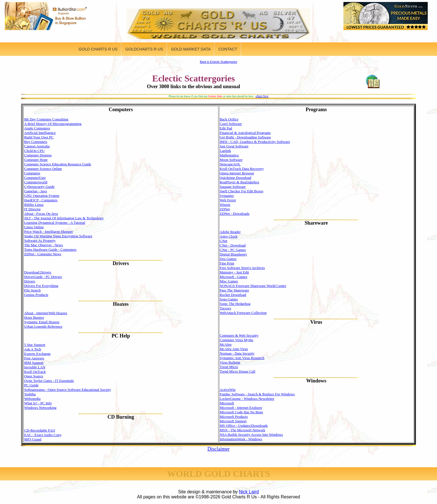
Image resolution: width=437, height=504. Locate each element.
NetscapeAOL (230, 164)
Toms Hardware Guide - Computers (50, 249)
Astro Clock (229, 236)
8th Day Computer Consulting (46, 119)
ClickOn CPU (34, 151)
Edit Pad (226, 128)
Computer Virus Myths (237, 340)
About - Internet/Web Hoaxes (46, 313)
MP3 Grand (33, 439)
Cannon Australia (37, 146)
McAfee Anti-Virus (234, 349)
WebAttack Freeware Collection (243, 313)
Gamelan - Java (36, 191)
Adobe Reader (230, 232)
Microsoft (227, 403)
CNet (224, 241)
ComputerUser (35, 178)
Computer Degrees (38, 155)
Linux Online (34, 227)
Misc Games (229, 281)
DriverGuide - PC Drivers (43, 277)
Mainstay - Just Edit (234, 272)
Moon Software (231, 160)
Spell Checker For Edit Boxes (242, 191)
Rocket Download (233, 295)
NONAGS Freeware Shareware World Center (253, 286)
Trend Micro (229, 367)
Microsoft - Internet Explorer (241, 408)
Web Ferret (228, 200)
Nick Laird (249, 492)
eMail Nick (262, 96)
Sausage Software (233, 187)
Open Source (34, 376)
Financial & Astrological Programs (245, 133)
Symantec (227, 196)
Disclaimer (218, 449)
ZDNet (225, 209)
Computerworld (36, 182)
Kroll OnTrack (35, 372)
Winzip (225, 205)
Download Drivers (38, 272)
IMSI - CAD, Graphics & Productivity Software (255, 142)
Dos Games (228, 259)
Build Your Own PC (39, 137)
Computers (32, 173)
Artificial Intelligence (40, 133)
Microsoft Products (234, 417)
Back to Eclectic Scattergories (218, 62)
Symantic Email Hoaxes (42, 322)
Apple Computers (37, 128)
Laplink (225, 151)
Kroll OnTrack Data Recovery (242, 169)
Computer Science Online (43, 169)
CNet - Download (233, 245)
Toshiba (30, 394)
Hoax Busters (34, 317)
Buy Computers (36, 142)
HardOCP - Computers (41, 200)
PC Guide (31, 385)
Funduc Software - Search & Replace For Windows (257, 394)
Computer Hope (36, 160)
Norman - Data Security (237, 353)
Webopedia (32, 399)
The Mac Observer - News (44, 245)
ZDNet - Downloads (235, 214)
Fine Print (227, 263)
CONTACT (228, 49)
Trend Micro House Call (238, 371)
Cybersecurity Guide (39, 187)
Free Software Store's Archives (242, 268)
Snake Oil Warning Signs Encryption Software (58, 236)
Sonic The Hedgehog (235, 304)
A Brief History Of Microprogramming (53, 124)
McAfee (226, 344)
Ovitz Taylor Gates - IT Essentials (49, 381)
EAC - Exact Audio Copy (43, 435)
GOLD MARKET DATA (191, 49)
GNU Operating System (42, 196)
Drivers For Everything (41, 286)
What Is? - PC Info (38, 403)
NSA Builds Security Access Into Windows (251, 435)
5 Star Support (35, 345)
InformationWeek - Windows (241, 439)
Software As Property (40, 240)
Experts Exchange (37, 354)
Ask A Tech (33, 349)
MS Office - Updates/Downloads (244, 426)
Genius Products (36, 295)
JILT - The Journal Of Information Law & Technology (64, 218)
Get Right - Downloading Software (245, 137)
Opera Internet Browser (237, 173)
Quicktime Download (236, 178)
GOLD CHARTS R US (98, 49)
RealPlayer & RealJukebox (240, 182)
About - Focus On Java (41, 214)
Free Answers (34, 358)
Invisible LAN (35, 367)
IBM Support (34, 363)
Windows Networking (40, 408)
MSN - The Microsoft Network (243, 430)
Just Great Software (234, 146)
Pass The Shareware (234, 290)
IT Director (32, 209)
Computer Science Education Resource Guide (58, 164)
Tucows (226, 308)
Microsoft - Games (234, 277)
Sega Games (229, 299)
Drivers (30, 281)
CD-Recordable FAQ (40, 430)
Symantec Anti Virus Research (242, 358)
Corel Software (231, 124)
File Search (32, 290)
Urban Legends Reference (43, 326)
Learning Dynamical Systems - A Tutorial (55, 223)
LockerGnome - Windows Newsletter (247, 399)
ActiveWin (228, 390)
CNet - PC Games (233, 250)
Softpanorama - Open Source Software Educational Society (68, 390)
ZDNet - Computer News (43, 254)
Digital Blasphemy (234, 254)
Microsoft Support (233, 421)
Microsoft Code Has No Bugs (242, 412)
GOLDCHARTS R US (144, 49)
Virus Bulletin (230, 362)
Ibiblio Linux (34, 205)
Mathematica (229, 155)
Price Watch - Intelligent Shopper (48, 232)
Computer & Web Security (239, 335)
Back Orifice (229, 119)
